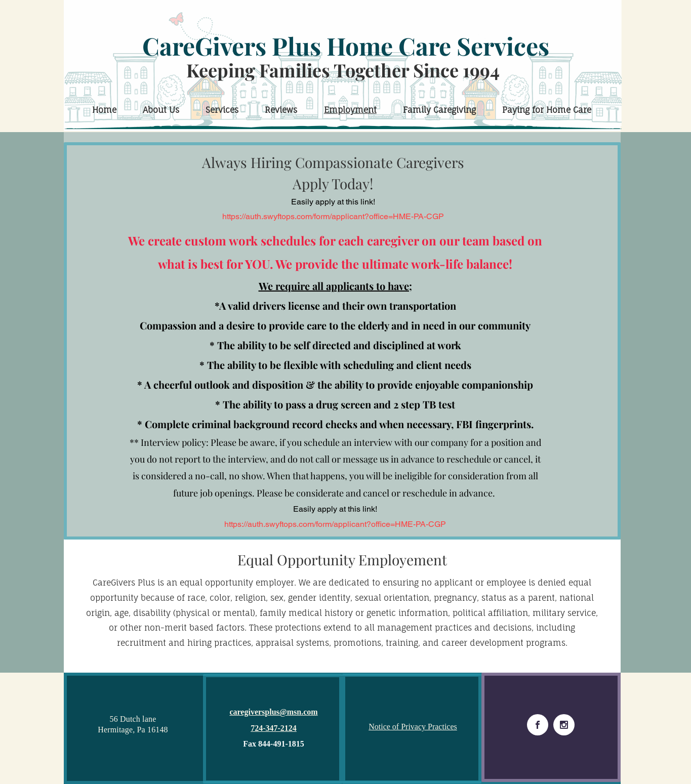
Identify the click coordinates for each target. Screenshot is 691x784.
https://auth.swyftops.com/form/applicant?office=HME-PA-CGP (333, 216)
